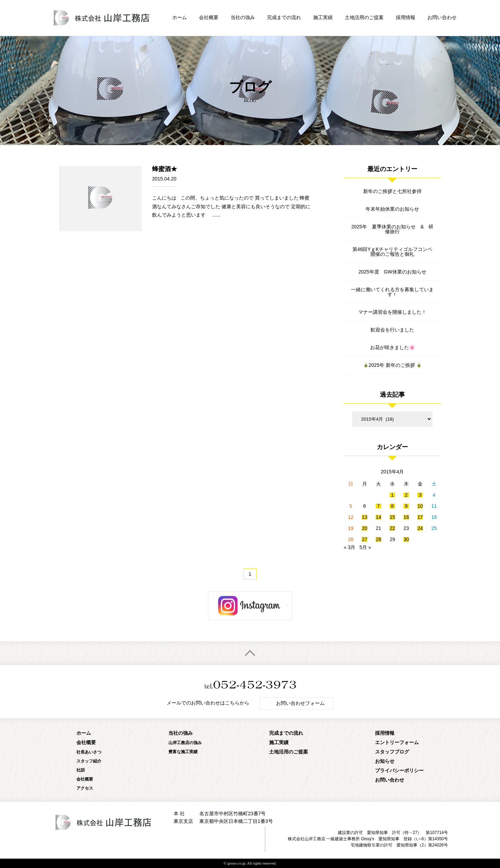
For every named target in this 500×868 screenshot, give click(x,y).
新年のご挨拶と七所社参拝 (392, 191)
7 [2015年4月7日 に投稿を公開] (378, 506)
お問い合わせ (442, 18)
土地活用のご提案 (364, 18)
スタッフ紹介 (89, 761)
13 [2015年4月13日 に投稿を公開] (365, 517)
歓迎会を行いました (392, 330)
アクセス (85, 788)
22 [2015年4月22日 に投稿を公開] (392, 528)
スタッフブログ (392, 752)
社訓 (81, 770)
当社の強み (243, 18)
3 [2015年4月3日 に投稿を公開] (420, 495)
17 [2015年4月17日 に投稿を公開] (420, 517)
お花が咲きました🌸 (393, 347)
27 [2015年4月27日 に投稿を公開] (365, 539)
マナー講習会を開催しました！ (392, 312)
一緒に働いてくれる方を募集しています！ (392, 292)
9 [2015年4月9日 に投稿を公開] (406, 506)
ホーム (180, 18)
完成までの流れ (284, 18)
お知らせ (385, 761)
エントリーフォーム (397, 743)
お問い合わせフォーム (297, 703)
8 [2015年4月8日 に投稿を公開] (392, 506)
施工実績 (323, 18)
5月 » (365, 547)
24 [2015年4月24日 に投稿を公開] (420, 528)
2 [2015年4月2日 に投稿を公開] (406, 495)
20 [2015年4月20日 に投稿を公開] (365, 528)
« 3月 (349, 547)
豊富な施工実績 (183, 752)
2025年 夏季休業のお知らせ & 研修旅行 (392, 229)
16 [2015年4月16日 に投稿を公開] (406, 517)
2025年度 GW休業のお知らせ (392, 272)
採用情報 (406, 18)
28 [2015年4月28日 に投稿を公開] (378, 539)
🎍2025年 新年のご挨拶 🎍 (393, 365)
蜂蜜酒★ (165, 169)
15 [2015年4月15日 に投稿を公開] (392, 517)
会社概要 (209, 18)
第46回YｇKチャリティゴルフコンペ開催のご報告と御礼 (392, 252)
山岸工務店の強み (185, 743)
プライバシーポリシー (399, 771)
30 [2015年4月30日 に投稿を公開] (406, 539)
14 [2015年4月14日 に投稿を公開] (378, 517)
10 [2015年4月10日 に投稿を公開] (420, 506)
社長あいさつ (89, 752)
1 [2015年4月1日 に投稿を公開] (392, 495)
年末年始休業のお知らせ (392, 209)
